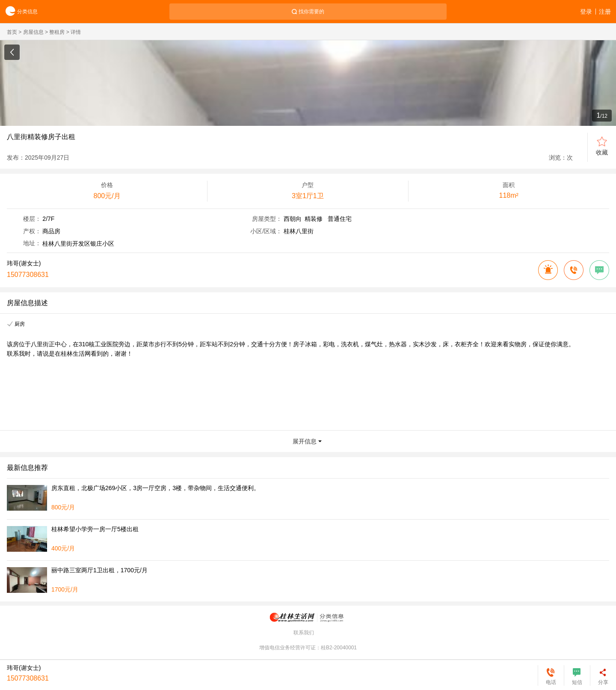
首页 (12, 32)
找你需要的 (311, 12)
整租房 (57, 32)
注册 (605, 12)
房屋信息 (33, 32)
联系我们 (304, 633)
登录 (586, 12)
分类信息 (19, 12)
